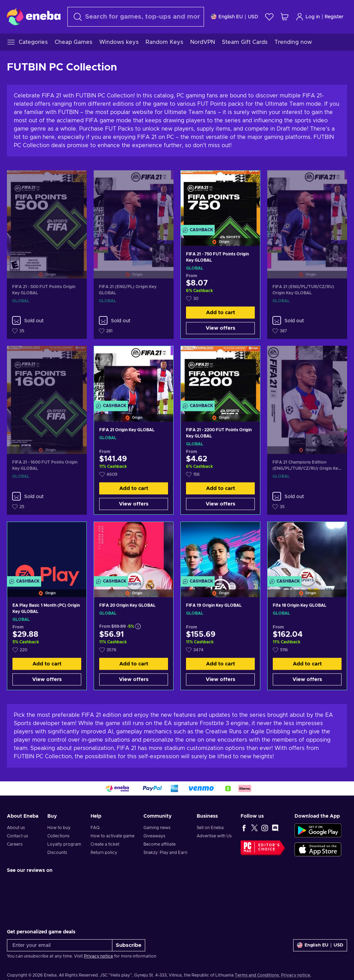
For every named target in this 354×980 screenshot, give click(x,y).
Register (334, 17)
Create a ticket (105, 844)
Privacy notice (99, 956)
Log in (308, 17)
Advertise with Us (214, 836)
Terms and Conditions (257, 975)
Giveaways (154, 836)
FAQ (95, 828)
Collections (58, 836)
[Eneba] (34, 17)
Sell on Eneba (210, 828)
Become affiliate (160, 844)
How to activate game (113, 836)
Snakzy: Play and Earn (165, 853)
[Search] (136, 17)
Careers (15, 844)
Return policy (104, 853)
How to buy (59, 828)
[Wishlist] (269, 17)
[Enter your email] (60, 945)
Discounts (57, 853)
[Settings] (235, 17)
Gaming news (157, 828)
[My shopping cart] (285, 17)
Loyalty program (64, 844)
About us (16, 828)
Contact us (17, 836)
